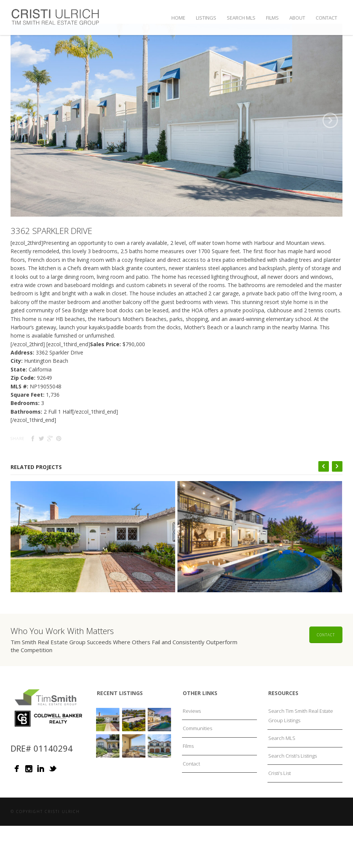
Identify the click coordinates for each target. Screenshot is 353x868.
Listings (206, 18)
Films (272, 18)
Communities (197, 747)
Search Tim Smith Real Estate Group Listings (301, 734)
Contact (326, 18)
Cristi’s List (280, 792)
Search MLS (241, 18)
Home (178, 18)
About (297, 18)
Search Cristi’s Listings (293, 774)
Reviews (192, 729)
